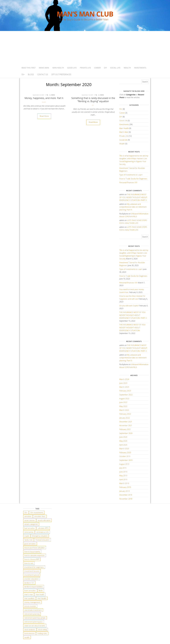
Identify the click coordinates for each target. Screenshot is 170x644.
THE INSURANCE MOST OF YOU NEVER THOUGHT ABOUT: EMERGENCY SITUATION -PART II (133, 197)
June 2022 (123, 402)
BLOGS (31, 74)
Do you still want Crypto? (129, 306)
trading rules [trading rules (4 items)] (42, 633)
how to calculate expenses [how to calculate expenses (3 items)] (35, 555)
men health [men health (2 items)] (42, 598)
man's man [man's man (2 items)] (29, 594)
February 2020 (125, 453)
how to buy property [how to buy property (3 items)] (32, 551)
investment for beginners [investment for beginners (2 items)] (34, 567)
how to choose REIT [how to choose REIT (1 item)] (32, 559)
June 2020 (123, 437)
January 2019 (124, 491)
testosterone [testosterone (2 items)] (29, 633)
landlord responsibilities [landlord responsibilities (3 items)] (34, 587)
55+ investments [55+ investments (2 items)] (37, 512)
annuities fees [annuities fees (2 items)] (40, 516)
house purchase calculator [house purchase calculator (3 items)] (35, 548)
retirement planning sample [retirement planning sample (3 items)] (35, 618)
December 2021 (126, 422)
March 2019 (124, 483)
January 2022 (124, 418)
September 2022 (126, 395)
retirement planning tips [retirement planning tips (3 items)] (34, 622)
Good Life (72, 68)
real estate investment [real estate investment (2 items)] (33, 610)
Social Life (115, 68)
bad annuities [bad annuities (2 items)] (30, 528)
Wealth (127, 68)
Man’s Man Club (85, 14)
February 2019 (125, 487)
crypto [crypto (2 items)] (27, 536)
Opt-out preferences (61, 74)
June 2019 (123, 472)
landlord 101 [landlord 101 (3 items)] (29, 583)
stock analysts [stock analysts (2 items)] (30, 630)
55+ (23, 74)
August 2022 (124, 399)
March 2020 (124, 449)
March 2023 (124, 387)
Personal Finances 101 (128, 182)
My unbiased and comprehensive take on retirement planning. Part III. (133, 207)
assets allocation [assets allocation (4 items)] (44, 520)
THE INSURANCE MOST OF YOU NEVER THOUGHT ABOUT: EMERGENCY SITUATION (132, 328)
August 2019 (124, 464)
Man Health (58, 68)
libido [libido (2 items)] (41, 591)
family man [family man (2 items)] (28, 540)
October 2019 (125, 456)
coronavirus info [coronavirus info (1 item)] (43, 532)
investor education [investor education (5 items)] (32, 579)
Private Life (85, 68)
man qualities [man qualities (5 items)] (29, 598)
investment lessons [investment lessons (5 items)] (32, 571)
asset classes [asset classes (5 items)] (30, 520)
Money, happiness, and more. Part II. (44, 98)
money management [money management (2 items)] (32, 602)
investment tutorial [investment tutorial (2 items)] (32, 575)
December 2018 (126, 495)
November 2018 (126, 499)
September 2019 (126, 460)
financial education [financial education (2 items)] (43, 540)
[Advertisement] (85, 48)
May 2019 (123, 476)
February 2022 (125, 414)
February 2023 (125, 391)
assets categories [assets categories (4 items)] (31, 524)
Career (97, 68)
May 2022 (123, 406)
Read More (44, 116)
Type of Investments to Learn (131, 175)
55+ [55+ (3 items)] (26, 512)
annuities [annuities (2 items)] (28, 516)
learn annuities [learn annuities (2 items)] (30, 591)
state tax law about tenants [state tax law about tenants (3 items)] (35, 626)
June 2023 (123, 383)
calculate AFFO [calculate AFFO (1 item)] (43, 528)
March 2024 (124, 379)
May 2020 (123, 441)
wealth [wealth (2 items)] (27, 637)
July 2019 (123, 468)
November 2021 (126, 426)
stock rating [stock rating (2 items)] (42, 630)
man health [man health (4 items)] (40, 594)
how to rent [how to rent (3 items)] (29, 563)
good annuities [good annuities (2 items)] (30, 544)
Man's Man (124, 132)
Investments (140, 68)
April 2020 (123, 445)
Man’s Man (44, 68)
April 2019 (123, 479)
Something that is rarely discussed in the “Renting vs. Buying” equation (93, 100)
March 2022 (124, 410)
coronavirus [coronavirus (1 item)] (29, 532)
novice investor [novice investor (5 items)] (30, 606)
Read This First (29, 68)
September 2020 (126, 433)
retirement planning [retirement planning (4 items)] (32, 614)
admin (53, 95)
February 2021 (125, 429)
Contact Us (43, 74)
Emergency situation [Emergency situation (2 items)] (40, 536)
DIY (105, 68)
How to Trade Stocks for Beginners (133, 179)
